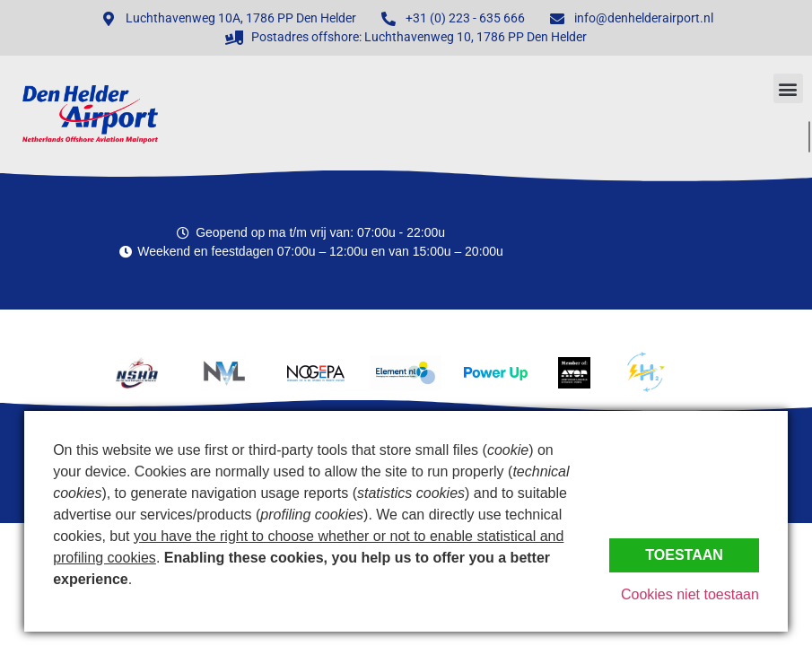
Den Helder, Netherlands (716, 242)
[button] (788, 88)
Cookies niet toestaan (690, 594)
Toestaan (684, 555)
